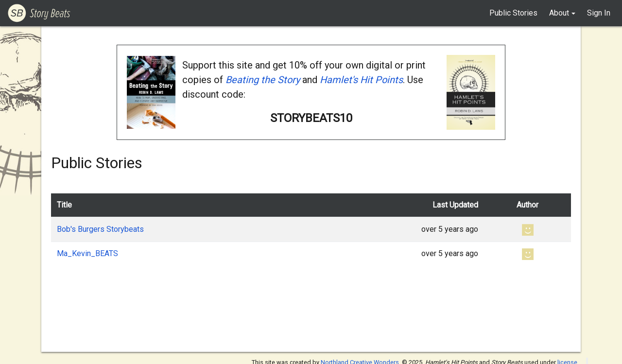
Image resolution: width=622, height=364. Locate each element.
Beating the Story (263, 80)
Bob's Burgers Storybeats (100, 229)
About (559, 13)
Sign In (599, 13)
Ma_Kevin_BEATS (87, 253)
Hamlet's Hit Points (361, 80)
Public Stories (513, 13)
